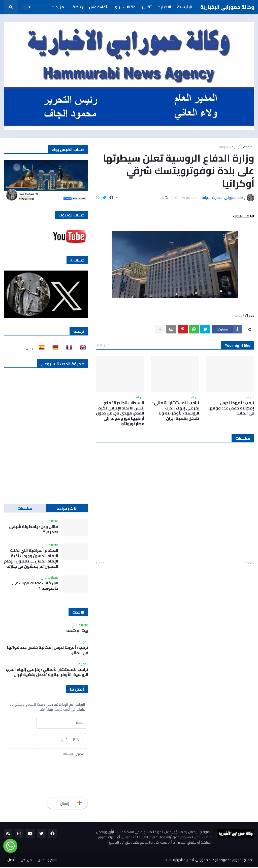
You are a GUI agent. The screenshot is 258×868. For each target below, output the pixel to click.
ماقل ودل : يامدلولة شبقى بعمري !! (34, 529)
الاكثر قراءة (67, 508)
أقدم (102, 563)
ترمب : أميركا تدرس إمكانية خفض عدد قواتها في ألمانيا (231, 408)
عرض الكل (103, 345)
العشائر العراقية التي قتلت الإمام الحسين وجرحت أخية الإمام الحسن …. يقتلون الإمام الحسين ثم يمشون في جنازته (31, 558)
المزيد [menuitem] (61, 7)
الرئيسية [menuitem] (185, 7)
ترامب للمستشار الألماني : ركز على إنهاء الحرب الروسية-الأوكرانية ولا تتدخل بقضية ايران (176, 411)
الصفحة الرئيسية (243, 147)
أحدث (248, 563)
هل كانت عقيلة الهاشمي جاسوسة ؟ (35, 586)
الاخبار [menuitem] (166, 7)
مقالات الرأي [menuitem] (124, 7)
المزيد (29, 349)
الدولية (224, 147)
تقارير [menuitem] (147, 7)
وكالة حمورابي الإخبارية (227, 7)
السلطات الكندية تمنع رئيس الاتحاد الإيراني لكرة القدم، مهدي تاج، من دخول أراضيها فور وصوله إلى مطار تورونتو (120, 413)
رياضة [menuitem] (78, 7)
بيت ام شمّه (77, 631)
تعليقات (25, 508)
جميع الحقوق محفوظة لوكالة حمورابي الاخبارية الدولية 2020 (208, 861)
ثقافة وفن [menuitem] (98, 7)
